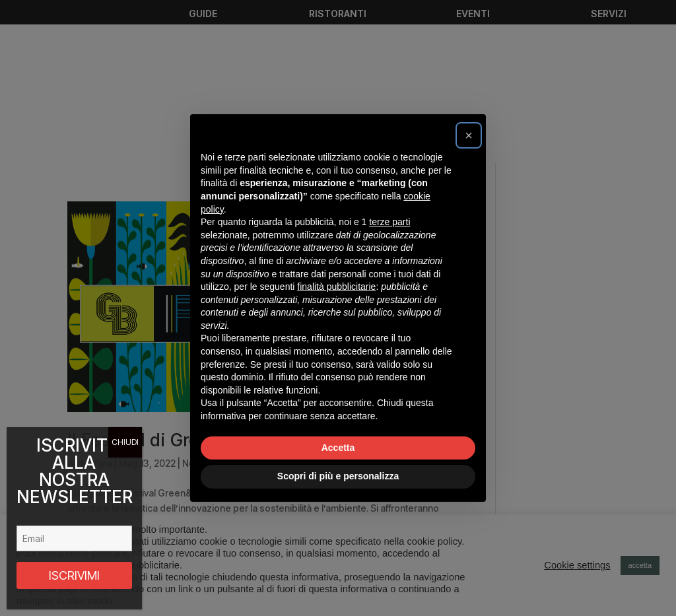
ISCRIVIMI (74, 575)
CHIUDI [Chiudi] (125, 442)
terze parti (389, 222)
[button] (469, 135)
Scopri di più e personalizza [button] (338, 476)
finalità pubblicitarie (336, 287)
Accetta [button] (338, 448)
